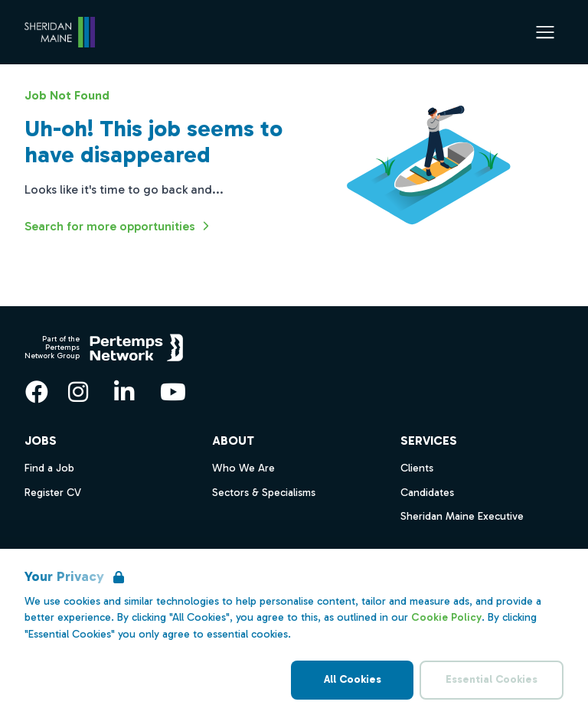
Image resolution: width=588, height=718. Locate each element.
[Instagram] (78, 392)
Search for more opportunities (119, 226)
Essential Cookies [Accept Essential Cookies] (492, 679)
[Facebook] (37, 392)
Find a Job (49, 468)
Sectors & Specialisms (264, 493)
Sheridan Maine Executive (462, 516)
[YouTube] (173, 392)
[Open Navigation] (545, 32)
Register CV (53, 493)
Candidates (427, 493)
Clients (417, 468)
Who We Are (243, 468)
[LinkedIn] (124, 392)
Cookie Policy (446, 617)
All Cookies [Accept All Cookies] (353, 679)
